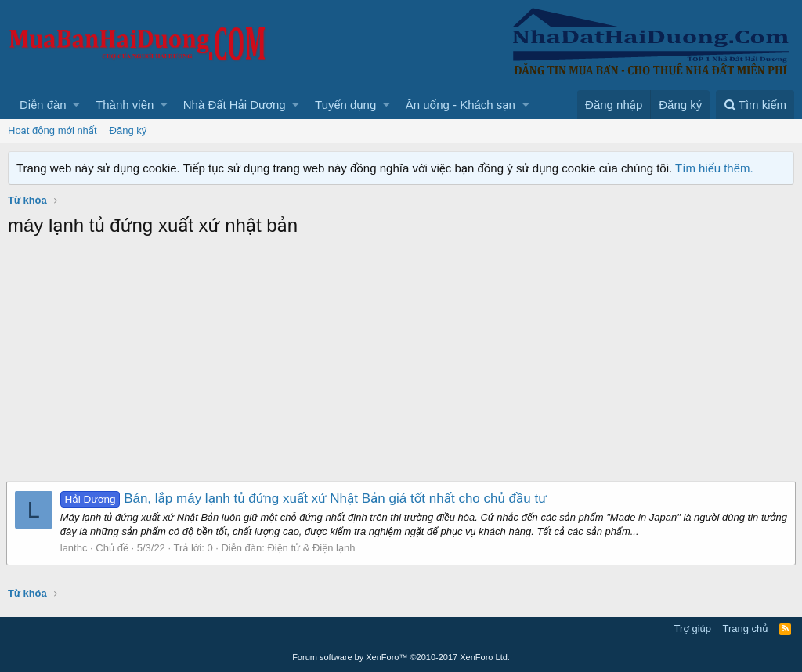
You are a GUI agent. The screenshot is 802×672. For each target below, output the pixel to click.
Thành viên (125, 105)
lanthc (76, 548)
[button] (76, 105)
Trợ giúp (693, 629)
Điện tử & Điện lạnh (313, 548)
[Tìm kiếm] (755, 105)
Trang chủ (746, 629)
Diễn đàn (43, 105)
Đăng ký (128, 130)
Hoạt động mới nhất (52, 130)
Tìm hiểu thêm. (714, 168)
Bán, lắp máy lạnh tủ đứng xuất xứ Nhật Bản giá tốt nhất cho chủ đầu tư (305, 499)
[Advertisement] (401, 363)
